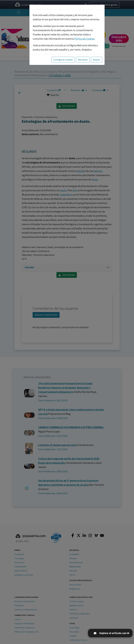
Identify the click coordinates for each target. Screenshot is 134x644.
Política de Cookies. (85, 39)
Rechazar (83, 60)
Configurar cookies (63, 60)
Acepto (97, 60)
